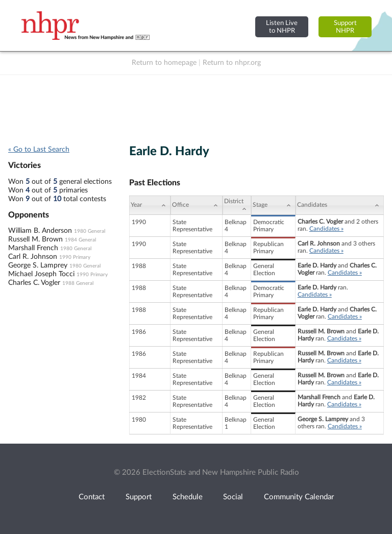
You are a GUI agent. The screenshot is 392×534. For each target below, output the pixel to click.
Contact (92, 497)
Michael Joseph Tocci (41, 274)
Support (139, 497)
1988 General (78, 283)
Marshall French (33, 248)
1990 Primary (75, 257)
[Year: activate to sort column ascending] (150, 205)
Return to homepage (164, 63)
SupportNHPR (345, 27)
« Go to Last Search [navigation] (39, 150)
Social (233, 497)
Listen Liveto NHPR (282, 27)
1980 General (90, 231)
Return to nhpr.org (232, 63)
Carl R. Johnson (33, 257)
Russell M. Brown (35, 239)
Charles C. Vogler (34, 283)
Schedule (188, 497)
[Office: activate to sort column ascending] (197, 205)
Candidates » (326, 229)
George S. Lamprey (38, 265)
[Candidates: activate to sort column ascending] (340, 205)
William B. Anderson (40, 231)
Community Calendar (299, 497)
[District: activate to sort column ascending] (237, 205)
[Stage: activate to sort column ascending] (273, 205)
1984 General (80, 240)
